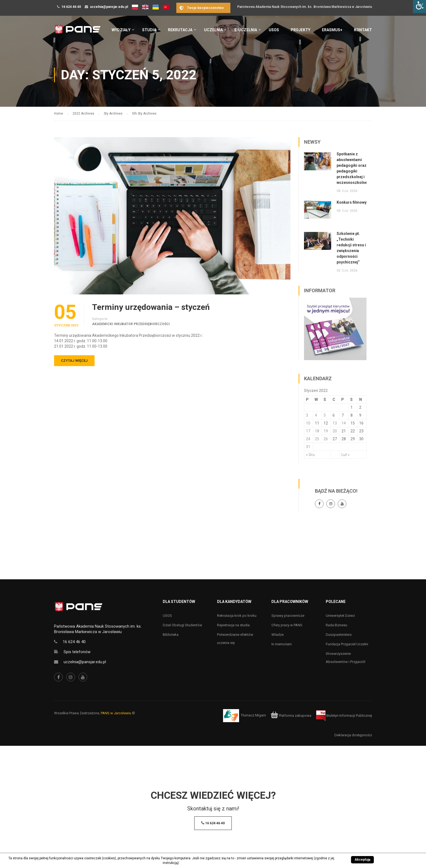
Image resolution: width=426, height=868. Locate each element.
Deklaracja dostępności (353, 735)
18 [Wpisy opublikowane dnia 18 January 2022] (317, 431)
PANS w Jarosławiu (116, 713)
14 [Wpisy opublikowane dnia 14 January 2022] (344, 423)
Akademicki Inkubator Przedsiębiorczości (131, 324)
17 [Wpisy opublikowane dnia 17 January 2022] (308, 431)
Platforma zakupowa (291, 716)
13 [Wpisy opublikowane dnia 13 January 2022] (335, 423)
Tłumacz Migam (253, 716)
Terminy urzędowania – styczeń (151, 307)
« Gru (310, 455)
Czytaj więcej (74, 361)
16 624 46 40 (71, 7)
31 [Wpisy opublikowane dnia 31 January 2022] (308, 447)
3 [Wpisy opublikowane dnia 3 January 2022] (307, 415)
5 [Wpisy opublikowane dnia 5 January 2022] (325, 415)
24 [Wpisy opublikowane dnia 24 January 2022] (308, 439)
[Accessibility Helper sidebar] (419, 7)
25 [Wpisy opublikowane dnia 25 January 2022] (317, 439)
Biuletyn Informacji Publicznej (344, 716)
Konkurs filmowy (352, 202)
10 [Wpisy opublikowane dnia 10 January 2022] (308, 423)
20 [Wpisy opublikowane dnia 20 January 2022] (335, 431)
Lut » (346, 455)
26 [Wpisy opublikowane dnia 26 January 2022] (326, 439)
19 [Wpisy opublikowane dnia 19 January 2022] (326, 431)
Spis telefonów (77, 652)
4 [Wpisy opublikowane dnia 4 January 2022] (316, 415)
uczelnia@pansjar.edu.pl (109, 7)
